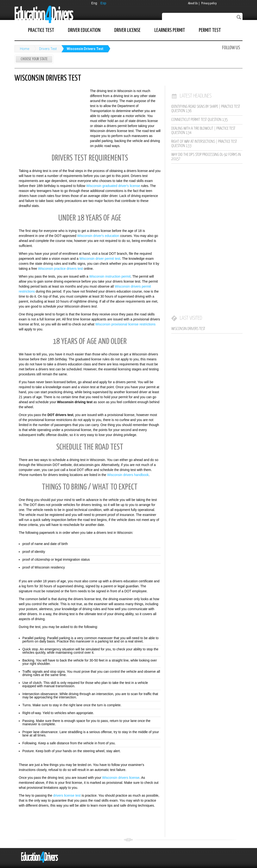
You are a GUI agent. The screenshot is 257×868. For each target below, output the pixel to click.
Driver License (127, 30)
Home (25, 49)
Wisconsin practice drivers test (60, 269)
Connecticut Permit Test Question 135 (200, 120)
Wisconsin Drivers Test (85, 49)
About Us (193, 3)
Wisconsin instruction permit (110, 276)
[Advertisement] (50, 120)
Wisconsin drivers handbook (128, 475)
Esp (103, 3)
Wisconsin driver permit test (100, 259)
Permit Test (210, 30)
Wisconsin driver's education (98, 236)
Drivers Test (48, 49)
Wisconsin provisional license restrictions (125, 324)
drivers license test (67, 795)
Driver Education (84, 30)
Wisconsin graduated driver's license (113, 186)
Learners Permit (170, 30)
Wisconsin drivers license (121, 778)
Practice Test (41, 30)
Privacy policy (209, 3)
